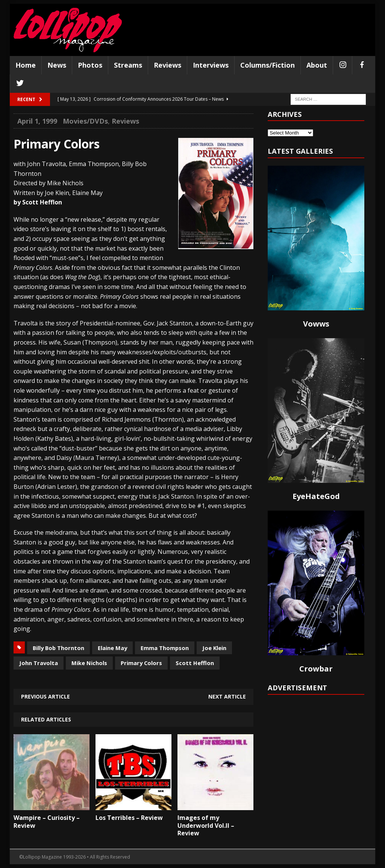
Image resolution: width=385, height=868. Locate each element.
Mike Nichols (89, 663)
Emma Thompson (165, 648)
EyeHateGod (316, 496)
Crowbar (316, 669)
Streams (128, 65)
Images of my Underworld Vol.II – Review (206, 826)
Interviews (211, 65)
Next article (227, 696)
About (317, 65)
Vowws (316, 324)
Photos (90, 65)
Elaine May (112, 648)
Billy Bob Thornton (58, 648)
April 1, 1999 (37, 121)
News (57, 65)
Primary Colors (141, 663)
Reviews (167, 65)
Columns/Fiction (268, 65)
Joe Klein (214, 648)
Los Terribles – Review (129, 818)
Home (26, 65)
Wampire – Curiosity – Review (47, 822)
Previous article (45, 696)
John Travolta (39, 663)
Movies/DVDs (85, 121)
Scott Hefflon (195, 663)
